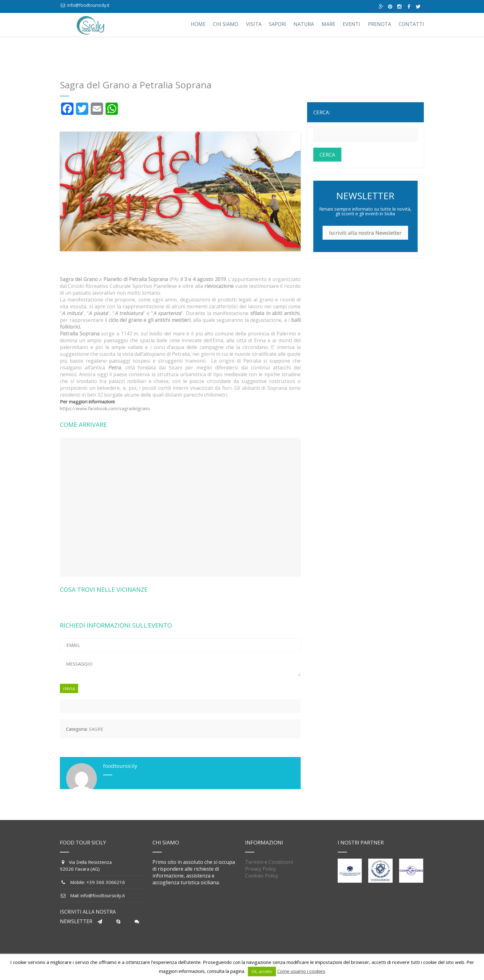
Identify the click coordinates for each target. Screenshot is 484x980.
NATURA (304, 24)
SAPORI (277, 24)
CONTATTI (411, 24)
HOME (198, 24)
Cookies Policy (262, 876)
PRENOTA (380, 24)
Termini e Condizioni (269, 862)
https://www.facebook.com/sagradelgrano (105, 408)
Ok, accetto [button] (262, 971)
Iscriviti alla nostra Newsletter (365, 233)
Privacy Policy (261, 869)
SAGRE (96, 729)
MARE (328, 24)
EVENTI (351, 24)
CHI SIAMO (226, 24)
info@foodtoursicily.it (88, 5)
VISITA (254, 24)
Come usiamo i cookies (301, 971)
